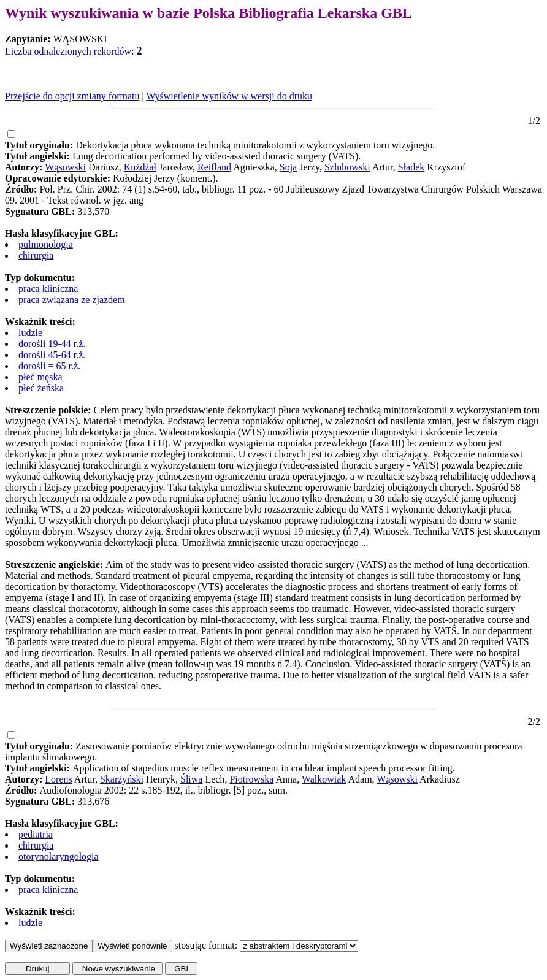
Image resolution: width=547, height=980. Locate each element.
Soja (288, 167)
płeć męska (40, 377)
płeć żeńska (41, 388)
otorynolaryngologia (59, 856)
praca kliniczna (48, 289)
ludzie (30, 333)
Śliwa (191, 779)
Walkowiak (324, 779)
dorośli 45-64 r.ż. (52, 355)
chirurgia (36, 255)
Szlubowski (347, 167)
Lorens (58, 779)
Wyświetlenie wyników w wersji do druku (229, 96)
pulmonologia (46, 244)
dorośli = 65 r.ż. (49, 366)
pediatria (36, 834)
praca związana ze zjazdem (72, 300)
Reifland (214, 167)
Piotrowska (251, 779)
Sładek (411, 167)
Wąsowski (65, 167)
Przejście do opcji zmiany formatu (72, 96)
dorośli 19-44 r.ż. (52, 344)
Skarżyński (122, 779)
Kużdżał (140, 167)
